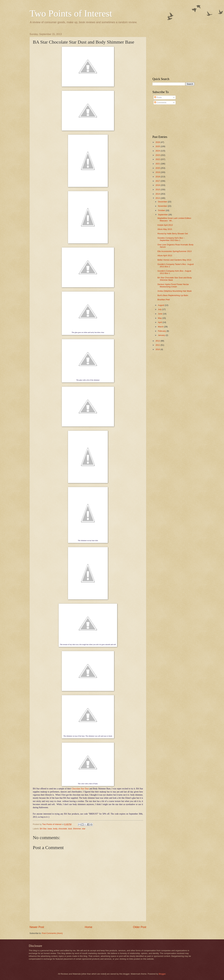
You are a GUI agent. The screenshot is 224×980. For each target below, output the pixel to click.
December (163, 202)
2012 (158, 341)
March (161, 327)
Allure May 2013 (165, 229)
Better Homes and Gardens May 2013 (174, 260)
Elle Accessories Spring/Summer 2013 (174, 251)
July (160, 309)
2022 (158, 159)
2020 (158, 168)
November (163, 206)
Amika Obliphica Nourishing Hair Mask (175, 291)
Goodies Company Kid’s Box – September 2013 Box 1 (171, 239)
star (84, 829)
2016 (158, 185)
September (163, 215)
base (50, 829)
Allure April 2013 (165, 256)
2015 (158, 190)
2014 (158, 194)
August (161, 305)
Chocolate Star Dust (80, 789)
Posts (158, 97)
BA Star (43, 829)
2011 (158, 345)
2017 (158, 181)
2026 (158, 142)
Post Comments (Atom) (52, 933)
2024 (158, 151)
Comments (160, 102)
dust (70, 829)
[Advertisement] (172, 52)
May (160, 318)
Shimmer (77, 829)
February (162, 331)
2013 (158, 198)
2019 (158, 172)
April (160, 322)
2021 (158, 164)
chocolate (63, 829)
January (162, 335)
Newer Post (37, 927)
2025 (158, 146)
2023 (158, 155)
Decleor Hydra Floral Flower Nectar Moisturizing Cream (173, 285)
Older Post (140, 927)
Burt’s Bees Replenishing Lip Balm (173, 295)
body (55, 829)
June (160, 314)
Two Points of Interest (71, 13)
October (162, 210)
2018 (158, 177)
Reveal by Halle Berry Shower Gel (173, 234)
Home (89, 927)
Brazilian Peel (164, 300)
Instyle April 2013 (165, 225)
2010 (158, 349)
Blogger (162, 974)
